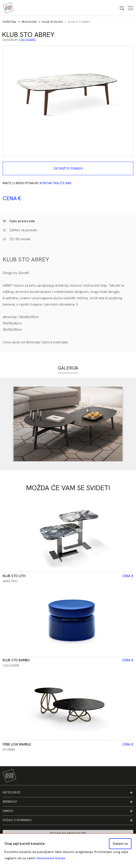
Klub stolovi (52, 22)
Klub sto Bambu (16, 660)
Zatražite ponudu (68, 168)
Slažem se (120, 844)
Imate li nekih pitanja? (37, 183)
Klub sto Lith (14, 576)
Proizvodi (29, 22)
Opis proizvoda (19, 221)
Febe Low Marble (17, 744)
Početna (9, 22)
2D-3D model (17, 239)
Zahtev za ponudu (20, 230)
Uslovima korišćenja (51, 858)
